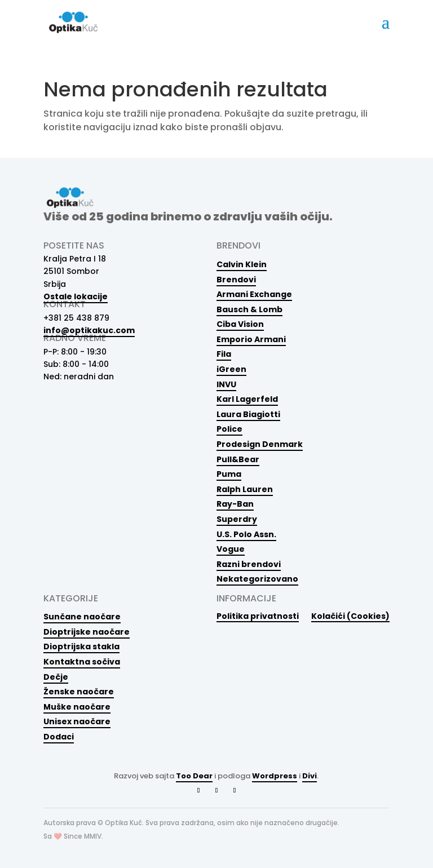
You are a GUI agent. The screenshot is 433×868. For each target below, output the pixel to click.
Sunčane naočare (82, 617)
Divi (310, 776)
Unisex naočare (77, 721)
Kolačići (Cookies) (350, 616)
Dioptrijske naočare (87, 632)
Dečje (56, 677)
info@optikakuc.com (89, 330)
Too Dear (194, 776)
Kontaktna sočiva (82, 662)
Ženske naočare (79, 692)
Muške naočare (77, 707)
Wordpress (275, 776)
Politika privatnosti (258, 616)
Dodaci (59, 737)
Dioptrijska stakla (81, 646)
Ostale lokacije (76, 296)
